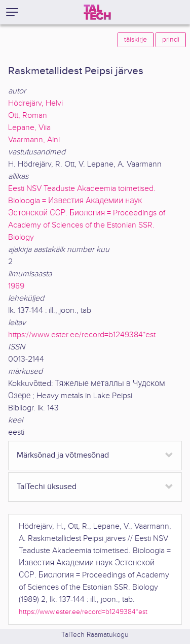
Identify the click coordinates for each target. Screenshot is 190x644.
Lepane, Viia (29, 128)
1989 (16, 286)
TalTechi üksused (47, 487)
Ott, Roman (28, 116)
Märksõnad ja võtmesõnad (63, 455)
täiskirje (136, 40)
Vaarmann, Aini (34, 140)
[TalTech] (97, 12)
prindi (171, 40)
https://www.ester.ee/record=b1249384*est (82, 335)
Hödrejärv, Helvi (35, 103)
